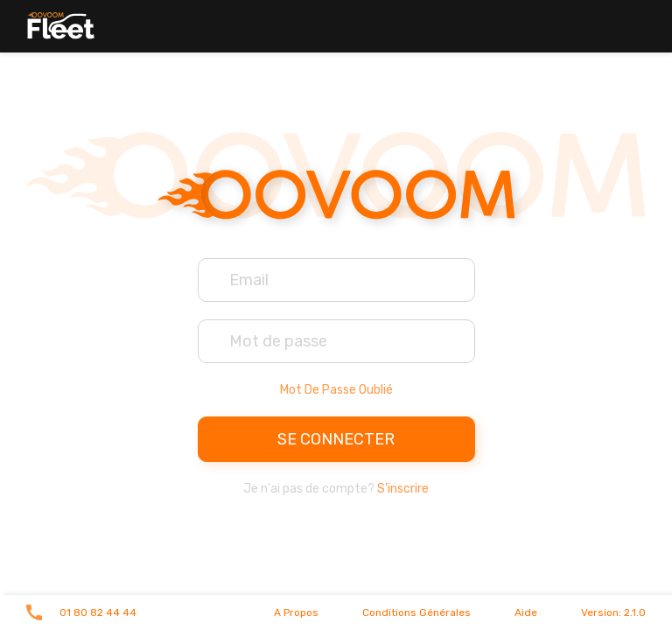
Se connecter (336, 439)
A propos (296, 612)
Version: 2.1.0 (613, 612)
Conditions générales (416, 612)
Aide (526, 612)
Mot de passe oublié (336, 390)
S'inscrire (403, 489)
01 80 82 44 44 (98, 612)
